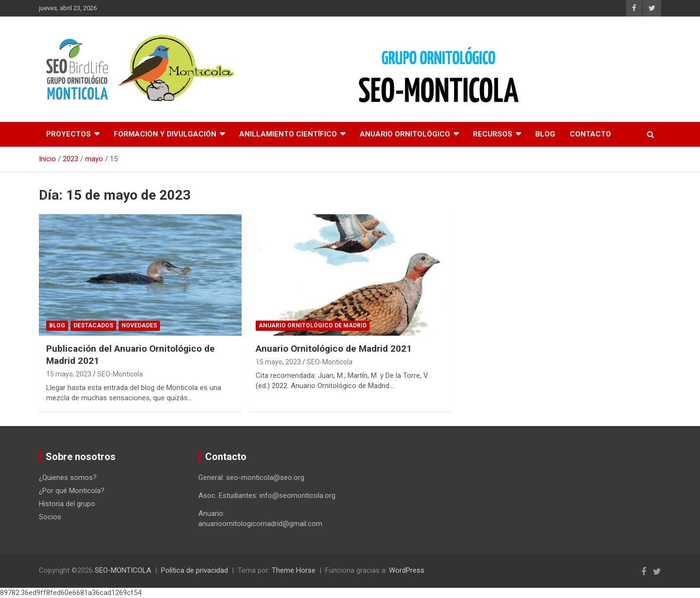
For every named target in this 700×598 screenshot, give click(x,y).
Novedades (139, 325)
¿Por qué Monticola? (72, 491)
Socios (50, 517)
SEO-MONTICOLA (123, 570)
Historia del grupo (67, 504)
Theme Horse (294, 570)
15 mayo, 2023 (69, 374)
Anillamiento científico (288, 134)
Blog (545, 134)
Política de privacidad (194, 570)
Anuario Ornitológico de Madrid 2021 (334, 349)
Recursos (493, 134)
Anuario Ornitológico (405, 134)
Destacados (93, 325)
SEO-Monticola (120, 374)
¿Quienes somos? (68, 478)
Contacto (590, 134)
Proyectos (69, 134)
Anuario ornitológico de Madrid (313, 325)
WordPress (407, 570)
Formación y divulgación (165, 134)
